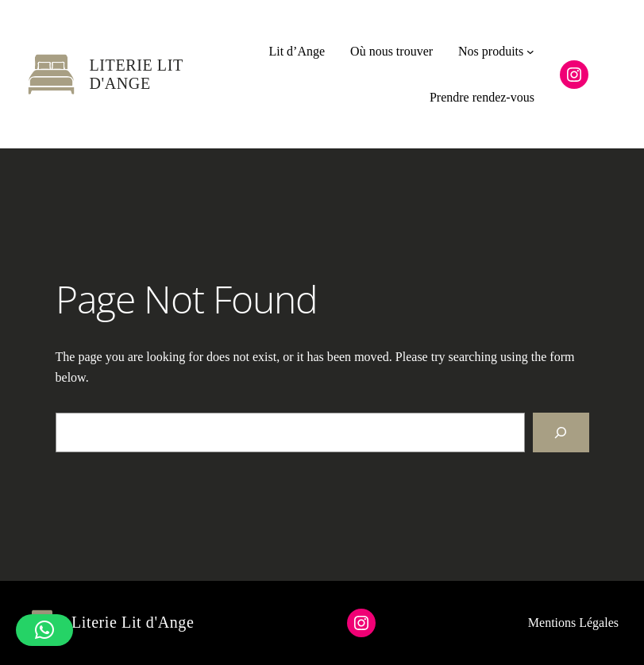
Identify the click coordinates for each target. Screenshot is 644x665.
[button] (44, 630)
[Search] (561, 432)
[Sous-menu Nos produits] (530, 52)
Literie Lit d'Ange (137, 74)
